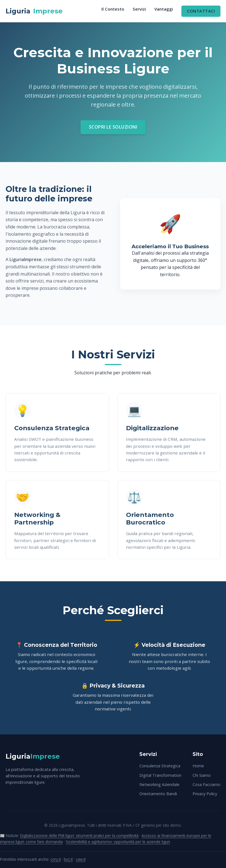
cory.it (56, 859)
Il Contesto (113, 9)
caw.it (81, 859)
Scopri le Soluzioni (113, 127)
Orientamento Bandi (158, 794)
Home (198, 766)
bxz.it (68, 859)
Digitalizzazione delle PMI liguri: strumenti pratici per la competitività (79, 836)
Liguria (34, 11)
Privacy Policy (205, 794)
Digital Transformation (160, 775)
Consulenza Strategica (160, 766)
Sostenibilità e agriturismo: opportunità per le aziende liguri (118, 842)
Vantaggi (164, 9)
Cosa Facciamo (206, 784)
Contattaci (201, 11)
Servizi (139, 9)
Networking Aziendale (159, 784)
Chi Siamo (202, 775)
